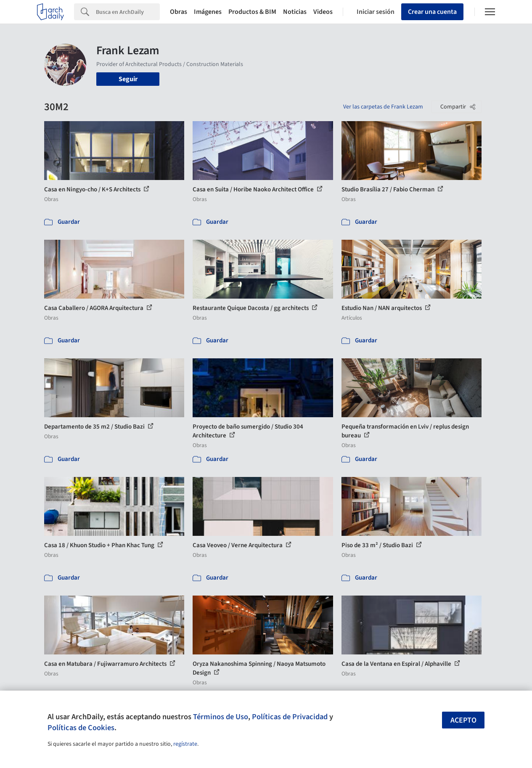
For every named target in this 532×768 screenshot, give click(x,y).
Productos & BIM (252, 12)
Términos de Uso (221, 717)
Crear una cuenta (432, 12)
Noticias (295, 12)
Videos (323, 12)
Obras (179, 12)
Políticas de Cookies (81, 728)
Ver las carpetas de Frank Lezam (383, 107)
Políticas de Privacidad (290, 717)
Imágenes (208, 12)
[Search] (128, 12)
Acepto (463, 720)
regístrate (185, 744)
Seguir (128, 79)
